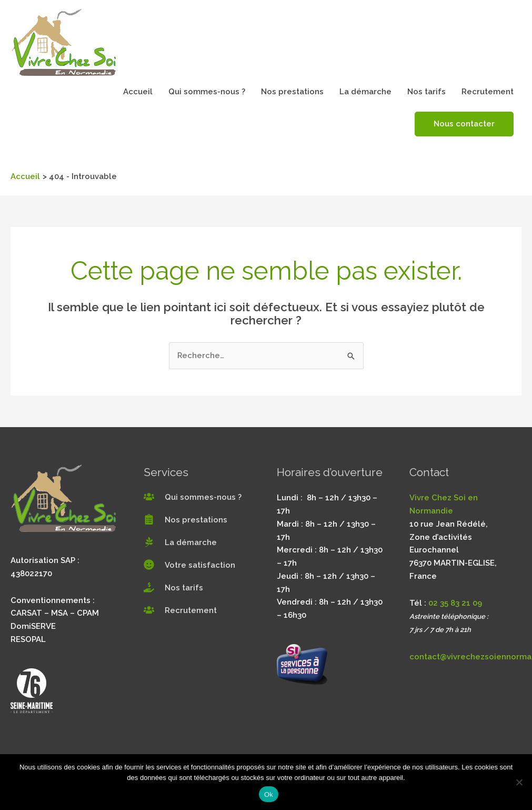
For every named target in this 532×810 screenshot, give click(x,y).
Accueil (138, 92)
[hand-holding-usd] (173, 588)
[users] (193, 497)
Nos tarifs (426, 92)
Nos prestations (292, 92)
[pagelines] (180, 542)
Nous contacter (464, 124)
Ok (269, 794)
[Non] (519, 782)
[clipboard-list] (185, 520)
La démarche (365, 92)
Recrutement (488, 92)
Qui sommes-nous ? (207, 92)
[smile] (189, 565)
